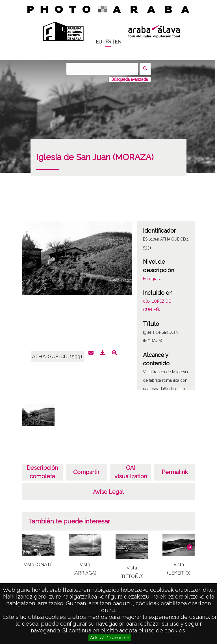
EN (118, 42)
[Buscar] (102, 69)
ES (108, 42)
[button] (190, 547)
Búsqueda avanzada (130, 79)
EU (99, 42)
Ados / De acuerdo (110, 638)
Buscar (145, 69)
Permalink (175, 472)
